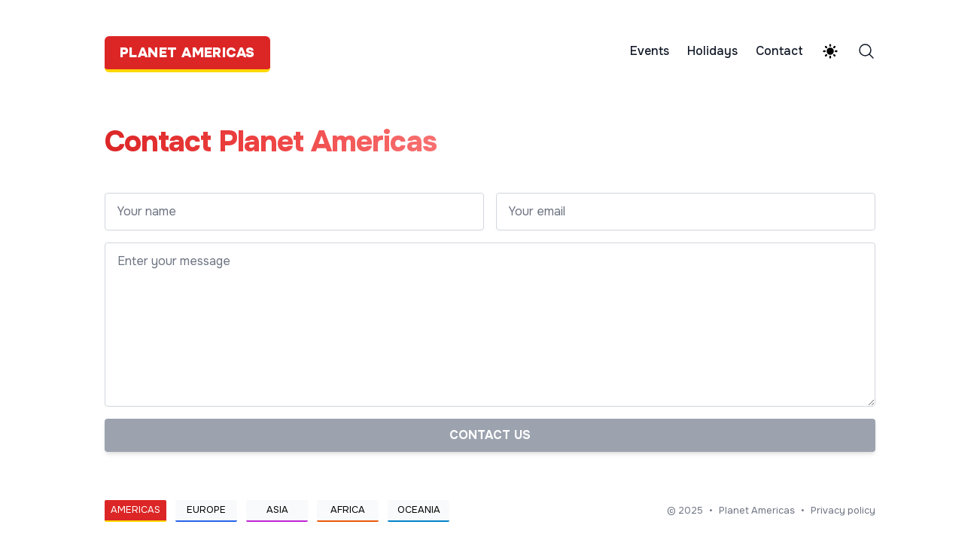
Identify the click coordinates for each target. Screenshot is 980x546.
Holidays (712, 51)
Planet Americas (757, 511)
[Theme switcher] (830, 51)
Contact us (490, 435)
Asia (277, 510)
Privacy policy (843, 511)
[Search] (866, 51)
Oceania (419, 510)
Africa (348, 510)
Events (650, 51)
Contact (779, 51)
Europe (206, 510)
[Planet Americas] (192, 51)
